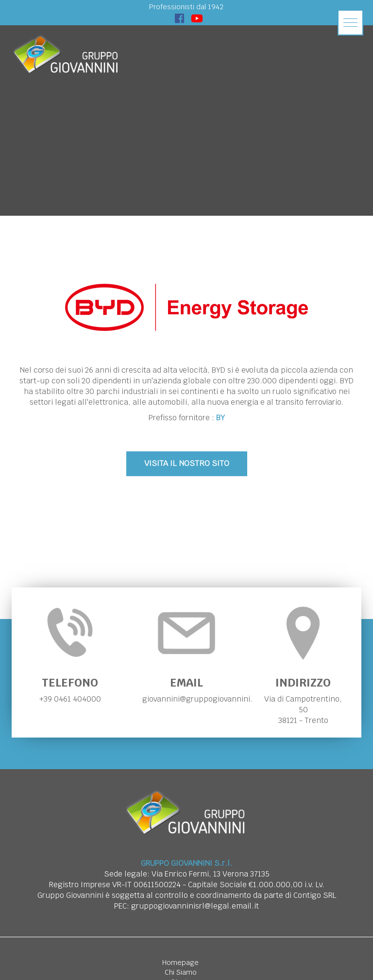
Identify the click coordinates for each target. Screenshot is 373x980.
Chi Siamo (181, 972)
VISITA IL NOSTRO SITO (187, 463)
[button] (350, 23)
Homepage (180, 963)
